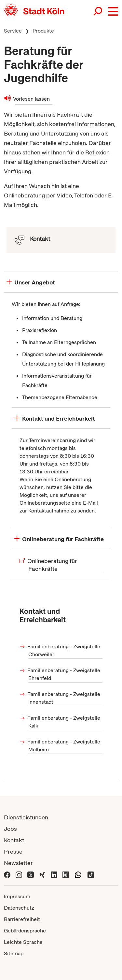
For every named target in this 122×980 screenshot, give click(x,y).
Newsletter (18, 863)
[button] (113, 11)
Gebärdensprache (25, 931)
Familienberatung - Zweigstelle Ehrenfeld (64, 674)
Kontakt (14, 840)
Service (13, 31)
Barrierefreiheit (22, 919)
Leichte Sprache (23, 942)
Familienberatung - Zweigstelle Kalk (64, 722)
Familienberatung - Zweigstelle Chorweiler (64, 650)
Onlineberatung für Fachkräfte (53, 565)
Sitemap (14, 953)
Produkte (43, 31)
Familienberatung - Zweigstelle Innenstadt (64, 698)
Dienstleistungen (26, 817)
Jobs (10, 829)
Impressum (17, 896)
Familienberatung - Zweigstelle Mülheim (64, 746)
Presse (13, 851)
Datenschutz (19, 908)
